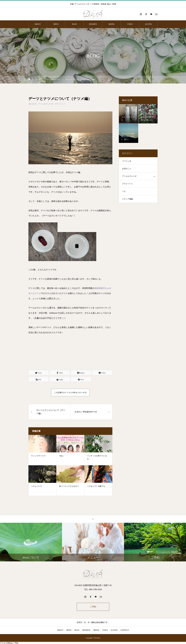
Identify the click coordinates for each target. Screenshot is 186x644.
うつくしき (127, 161)
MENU (56, 24)
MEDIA (111, 24)
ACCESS (148, 24)
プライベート (60, 104)
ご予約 (93, 607)
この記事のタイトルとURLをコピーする (70, 392)
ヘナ (124, 191)
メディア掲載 (127, 199)
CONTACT (125, 630)
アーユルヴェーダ (46, 104)
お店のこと (127, 169)
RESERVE (93, 24)
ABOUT (38, 24)
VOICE (130, 24)
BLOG (75, 24)
